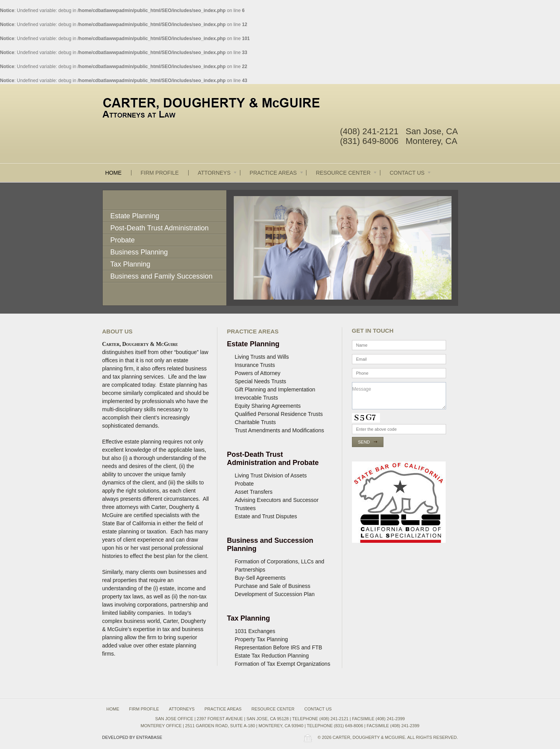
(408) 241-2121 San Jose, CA (399, 131)
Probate (123, 240)
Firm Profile (160, 173)
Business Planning (139, 252)
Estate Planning (135, 216)
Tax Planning (130, 264)
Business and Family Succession (162, 276)
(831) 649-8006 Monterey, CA (399, 141)
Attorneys (218, 173)
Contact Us (411, 173)
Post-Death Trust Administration (160, 228)
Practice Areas (277, 173)
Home (114, 173)
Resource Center (347, 173)
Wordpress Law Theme (308, 738)
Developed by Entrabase (132, 737)
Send (364, 442)
